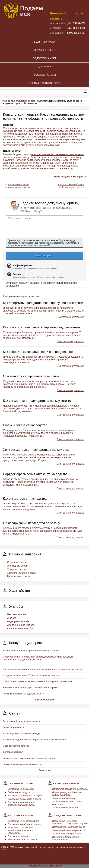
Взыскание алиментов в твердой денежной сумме (22, 804)
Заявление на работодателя (24, 821)
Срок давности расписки (16, 746)
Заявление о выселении (65, 808)
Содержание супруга (19, 792)
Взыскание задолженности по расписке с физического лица (35, 740)
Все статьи (44, 770)
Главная (6, 101)
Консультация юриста (45, 83)
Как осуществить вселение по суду (21, 733)
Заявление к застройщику (66, 834)
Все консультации (44, 700)
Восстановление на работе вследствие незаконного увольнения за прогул (42, 669)
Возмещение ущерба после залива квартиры (67, 794)
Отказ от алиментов (14, 727)
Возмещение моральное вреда (69, 827)
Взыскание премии (18, 836)
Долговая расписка (13, 752)
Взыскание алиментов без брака (26, 796)
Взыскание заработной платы (24, 824)
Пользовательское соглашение (44, 866)
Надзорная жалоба (18, 621)
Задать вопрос (44, 256)
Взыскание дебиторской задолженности (66, 838)
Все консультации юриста (70, 177)
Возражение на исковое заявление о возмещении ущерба (70, 822)
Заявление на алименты (21, 789)
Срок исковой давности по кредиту (21, 721)
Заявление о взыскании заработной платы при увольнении (21, 830)
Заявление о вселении (64, 798)
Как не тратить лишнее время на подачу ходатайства (31, 651)
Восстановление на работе (23, 840)
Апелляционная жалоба (21, 625)
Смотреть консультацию (70, 317)
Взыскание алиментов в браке (24, 799)
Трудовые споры (17, 569)
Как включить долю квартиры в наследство (18, 186)
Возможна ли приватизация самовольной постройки (31, 688)
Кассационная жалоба (20, 628)
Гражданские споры (18, 576)
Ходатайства (20, 590)
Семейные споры (17, 562)
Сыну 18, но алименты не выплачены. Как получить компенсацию (38, 681)
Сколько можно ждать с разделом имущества (71, 186)
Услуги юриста (45, 42)
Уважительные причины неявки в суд (23, 764)
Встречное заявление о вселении (70, 789)
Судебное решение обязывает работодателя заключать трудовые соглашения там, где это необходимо (38, 658)
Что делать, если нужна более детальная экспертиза (31, 675)
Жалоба (12, 618)
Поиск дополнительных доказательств (23, 694)
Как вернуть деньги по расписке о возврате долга (29, 758)
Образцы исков (44, 50)
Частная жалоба (17, 614)
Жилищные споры (18, 566)
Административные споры (22, 573)
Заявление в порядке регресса (69, 830)
